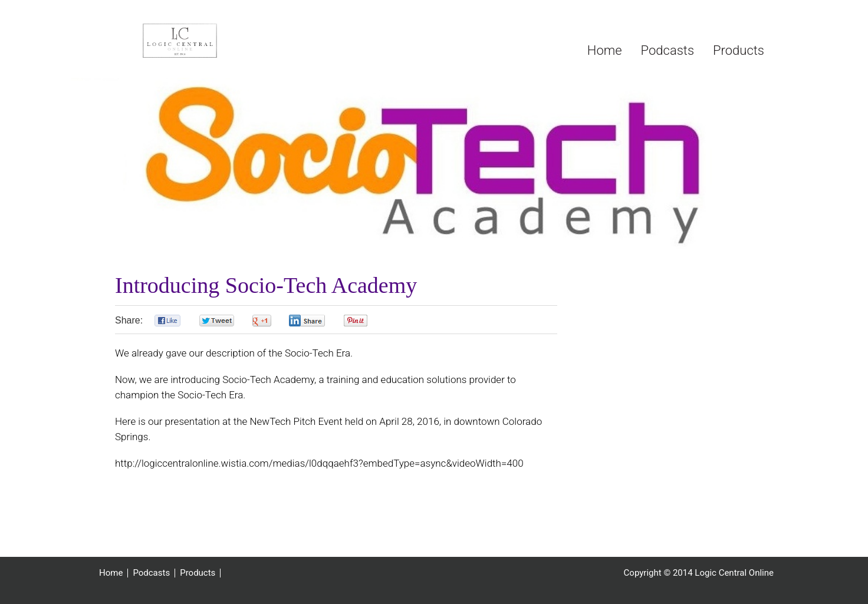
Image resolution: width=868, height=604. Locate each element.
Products (198, 573)
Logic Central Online (183, 45)
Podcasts (151, 573)
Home (111, 573)
